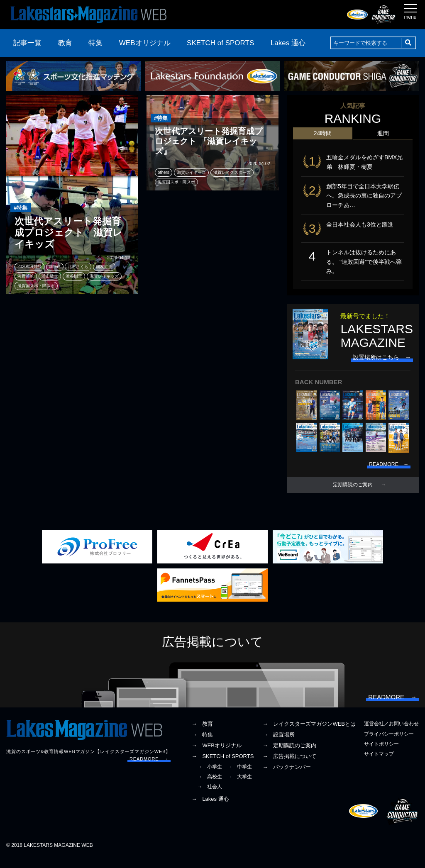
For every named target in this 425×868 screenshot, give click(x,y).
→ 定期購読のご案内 (289, 756)
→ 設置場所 (278, 745)
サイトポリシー (381, 754)
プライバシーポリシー (389, 744)
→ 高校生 (210, 787)
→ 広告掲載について (289, 767)
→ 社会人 (210, 797)
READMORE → (149, 770)
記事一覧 (27, 43)
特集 (95, 43)
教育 (65, 43)
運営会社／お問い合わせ (391, 734)
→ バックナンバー (287, 777)
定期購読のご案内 (353, 490)
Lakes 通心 (288, 43)
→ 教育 (202, 735)
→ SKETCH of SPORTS (222, 767)
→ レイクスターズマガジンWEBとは (309, 735)
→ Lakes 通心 (210, 810)
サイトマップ (379, 765)
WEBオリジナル (145, 43)
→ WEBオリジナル (216, 756)
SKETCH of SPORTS (220, 43)
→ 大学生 (239, 787)
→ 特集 (202, 745)
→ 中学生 (239, 777)
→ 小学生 (210, 777)
